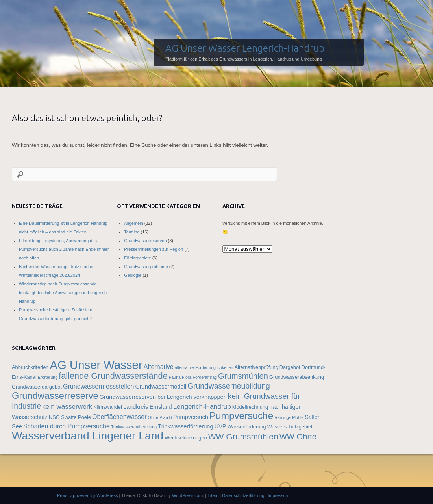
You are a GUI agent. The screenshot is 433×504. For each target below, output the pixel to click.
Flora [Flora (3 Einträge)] (187, 377)
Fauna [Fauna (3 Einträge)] (175, 377)
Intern (213, 495)
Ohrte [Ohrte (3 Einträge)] (153, 417)
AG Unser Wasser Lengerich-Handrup (245, 48)
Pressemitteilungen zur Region (154, 249)
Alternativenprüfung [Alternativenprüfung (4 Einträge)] (256, 367)
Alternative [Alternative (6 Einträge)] (159, 367)
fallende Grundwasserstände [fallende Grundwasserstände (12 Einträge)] (113, 376)
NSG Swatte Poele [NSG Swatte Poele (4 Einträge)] (70, 417)
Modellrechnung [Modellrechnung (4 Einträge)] (250, 407)
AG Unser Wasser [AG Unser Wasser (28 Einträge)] (96, 365)
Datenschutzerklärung (243, 495)
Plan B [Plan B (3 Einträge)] (166, 417)
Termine (132, 232)
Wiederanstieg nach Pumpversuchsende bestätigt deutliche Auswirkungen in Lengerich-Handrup (64, 293)
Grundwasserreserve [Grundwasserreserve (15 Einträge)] (55, 396)
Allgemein (133, 223)
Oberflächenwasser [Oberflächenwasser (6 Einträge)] (119, 417)
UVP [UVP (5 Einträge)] (220, 426)
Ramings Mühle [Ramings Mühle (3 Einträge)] (289, 417)
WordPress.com (187, 495)
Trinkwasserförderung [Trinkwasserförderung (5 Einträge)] (185, 426)
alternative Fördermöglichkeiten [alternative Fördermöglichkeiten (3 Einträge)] (204, 367)
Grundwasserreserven (145, 241)
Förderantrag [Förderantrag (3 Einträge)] (205, 377)
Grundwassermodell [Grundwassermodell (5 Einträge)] (161, 387)
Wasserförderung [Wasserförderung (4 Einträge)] (247, 427)
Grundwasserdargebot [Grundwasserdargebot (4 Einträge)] (37, 387)
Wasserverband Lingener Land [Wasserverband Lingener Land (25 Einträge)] (88, 435)
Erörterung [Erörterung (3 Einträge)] (48, 377)
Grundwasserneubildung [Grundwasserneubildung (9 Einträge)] (229, 386)
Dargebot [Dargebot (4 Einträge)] (290, 367)
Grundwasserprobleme (146, 267)
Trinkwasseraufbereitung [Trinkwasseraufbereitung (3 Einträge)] (134, 427)
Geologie (133, 275)
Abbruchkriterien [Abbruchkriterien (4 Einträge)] (30, 367)
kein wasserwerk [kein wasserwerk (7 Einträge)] (67, 406)
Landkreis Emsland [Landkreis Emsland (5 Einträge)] (148, 407)
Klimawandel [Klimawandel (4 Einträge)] (108, 407)
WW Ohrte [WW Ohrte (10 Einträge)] (298, 437)
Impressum (278, 495)
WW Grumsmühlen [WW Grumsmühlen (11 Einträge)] (243, 436)
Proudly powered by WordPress (87, 495)
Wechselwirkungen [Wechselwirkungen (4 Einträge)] (186, 438)
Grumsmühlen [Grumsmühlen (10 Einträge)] (243, 376)
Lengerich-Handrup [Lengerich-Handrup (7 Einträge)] (202, 406)
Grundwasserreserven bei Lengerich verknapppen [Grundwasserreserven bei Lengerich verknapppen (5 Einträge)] (163, 397)
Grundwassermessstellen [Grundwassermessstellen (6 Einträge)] (99, 386)
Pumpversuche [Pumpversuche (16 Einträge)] (241, 416)
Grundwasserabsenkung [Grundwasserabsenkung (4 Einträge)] (297, 377)
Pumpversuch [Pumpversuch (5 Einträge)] (191, 417)
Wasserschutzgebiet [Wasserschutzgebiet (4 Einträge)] (290, 427)
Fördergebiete (138, 258)
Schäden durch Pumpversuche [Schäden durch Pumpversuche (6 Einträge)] (67, 426)
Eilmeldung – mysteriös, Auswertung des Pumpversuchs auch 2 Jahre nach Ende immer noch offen (64, 249)
